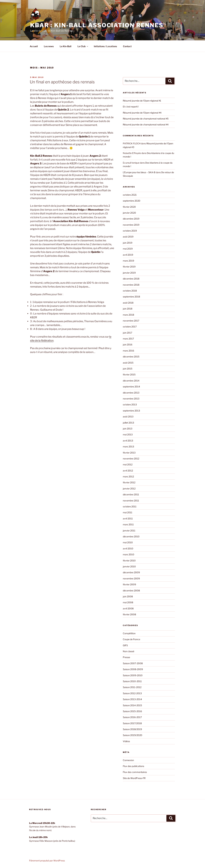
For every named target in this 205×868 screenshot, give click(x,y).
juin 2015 (128, 369)
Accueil (34, 46)
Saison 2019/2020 (133, 735)
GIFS (125, 645)
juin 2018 (128, 309)
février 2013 (129, 453)
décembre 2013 (131, 393)
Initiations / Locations (105, 46)
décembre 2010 (131, 536)
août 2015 (128, 363)
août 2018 (128, 303)
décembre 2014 (131, 381)
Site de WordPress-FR (134, 778)
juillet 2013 (128, 423)
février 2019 (129, 267)
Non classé (129, 651)
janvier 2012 (129, 489)
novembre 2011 (131, 501)
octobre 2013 (130, 404)
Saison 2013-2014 (132, 699)
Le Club (83, 46)
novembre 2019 (131, 225)
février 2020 (129, 207)
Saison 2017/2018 (132, 723)
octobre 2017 (130, 327)
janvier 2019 (129, 273)
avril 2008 (128, 608)
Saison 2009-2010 (133, 675)
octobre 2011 (130, 506)
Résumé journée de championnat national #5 (146, 119)
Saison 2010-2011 (132, 681)
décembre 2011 (131, 494)
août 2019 (128, 237)
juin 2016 (128, 345)
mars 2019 (128, 261)
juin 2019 (128, 243)
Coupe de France (131, 639)
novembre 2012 (131, 459)
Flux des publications (133, 766)
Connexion (128, 760)
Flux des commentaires (135, 772)
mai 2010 (128, 542)
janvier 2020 (129, 213)
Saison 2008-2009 (133, 669)
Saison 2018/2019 (132, 729)
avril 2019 (128, 255)
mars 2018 (128, 315)
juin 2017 (127, 333)
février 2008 (129, 614)
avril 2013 (128, 441)
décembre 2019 (131, 219)
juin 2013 (128, 429)
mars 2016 (128, 351)
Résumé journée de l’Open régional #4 (142, 113)
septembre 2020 (132, 201)
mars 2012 (128, 476)
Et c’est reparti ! (131, 107)
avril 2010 (128, 548)
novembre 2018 (131, 285)
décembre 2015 (131, 357)
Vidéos (126, 741)
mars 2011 (128, 524)
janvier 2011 (129, 531)
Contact (127, 46)
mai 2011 (128, 512)
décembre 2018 (131, 279)
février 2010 (129, 561)
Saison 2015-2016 (132, 711)
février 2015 (129, 375)
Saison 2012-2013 (132, 693)
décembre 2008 (131, 591)
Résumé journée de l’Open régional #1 (142, 101)
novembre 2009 (131, 578)
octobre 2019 (130, 231)
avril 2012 (128, 471)
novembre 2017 (131, 321)
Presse (126, 657)
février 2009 (129, 584)
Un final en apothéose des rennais (62, 82)
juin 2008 (128, 596)
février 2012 (129, 482)
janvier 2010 (129, 566)
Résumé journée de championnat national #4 (146, 125)
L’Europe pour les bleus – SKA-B (139, 172)
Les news (49, 46)
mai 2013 (128, 434)
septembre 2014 (131, 387)
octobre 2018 (130, 291)
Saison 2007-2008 (133, 663)
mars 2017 (128, 339)
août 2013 (128, 417)
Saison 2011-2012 (132, 687)
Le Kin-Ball (66, 46)
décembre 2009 (131, 572)
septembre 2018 (131, 297)
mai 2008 (128, 602)
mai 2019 (128, 249)
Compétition (129, 633)
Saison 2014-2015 (132, 705)
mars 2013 (128, 447)
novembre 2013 (131, 399)
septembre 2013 (131, 411)
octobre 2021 (130, 195)
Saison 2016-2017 (132, 717)
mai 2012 (128, 464)
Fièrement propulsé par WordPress (47, 861)
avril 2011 (128, 519)
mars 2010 (129, 554)
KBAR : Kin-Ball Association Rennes (97, 25)
